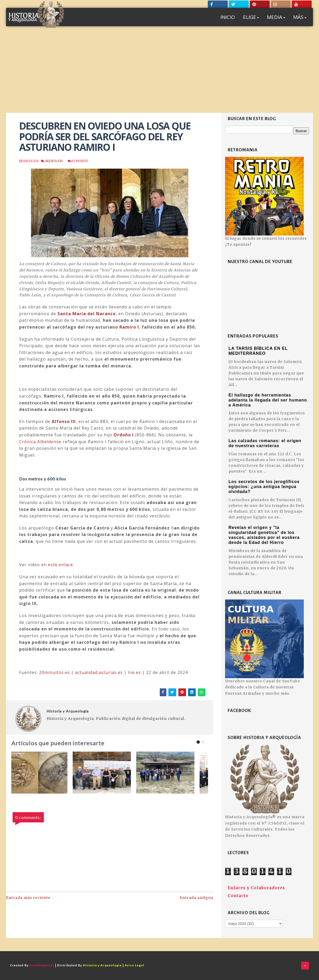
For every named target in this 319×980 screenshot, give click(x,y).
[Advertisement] (159, 73)
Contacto (238, 896)
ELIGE (251, 17)
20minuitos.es (54, 672)
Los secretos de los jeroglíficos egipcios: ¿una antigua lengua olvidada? (264, 487)
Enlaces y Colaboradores (256, 888)
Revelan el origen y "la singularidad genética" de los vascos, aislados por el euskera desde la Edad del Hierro (264, 535)
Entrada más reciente (28, 898)
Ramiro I (129, 327)
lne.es (134, 672)
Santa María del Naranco (87, 314)
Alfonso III (64, 421)
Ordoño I (124, 435)
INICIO (228, 17)
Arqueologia (53, 161)
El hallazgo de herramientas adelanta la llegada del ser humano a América (268, 400)
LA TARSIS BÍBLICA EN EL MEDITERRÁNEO (258, 351)
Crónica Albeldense (40, 442)
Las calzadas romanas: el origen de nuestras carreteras (265, 443)
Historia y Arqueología (68, 711)
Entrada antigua (196, 898)
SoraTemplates (42, 965)
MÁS (300, 17)
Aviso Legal (134, 965)
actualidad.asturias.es (99, 672)
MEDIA (276, 17)
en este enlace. (58, 565)
